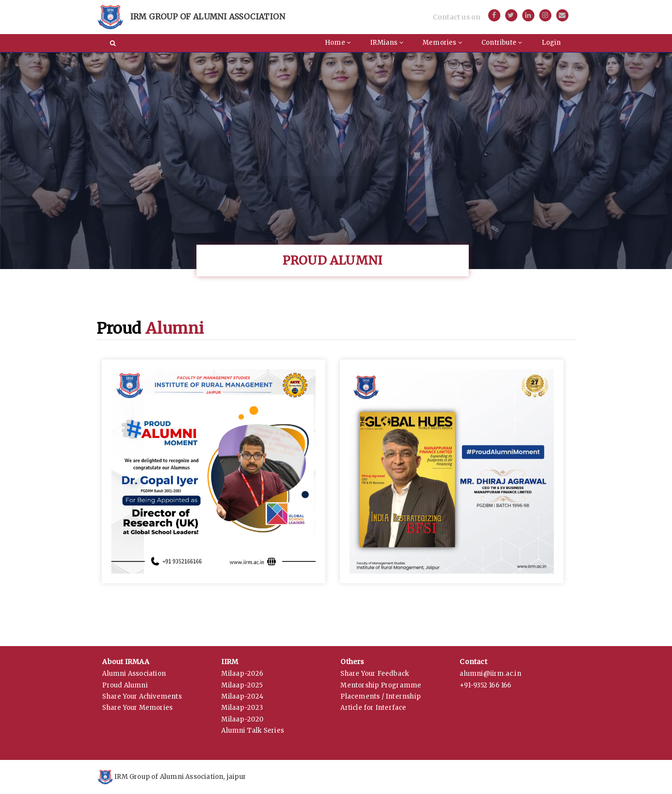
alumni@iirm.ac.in (490, 674)
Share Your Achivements (142, 696)
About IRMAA (126, 662)
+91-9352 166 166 (485, 685)
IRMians (387, 43)
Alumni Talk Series (253, 731)
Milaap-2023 (242, 708)
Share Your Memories (137, 708)
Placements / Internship (380, 696)
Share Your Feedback (375, 674)
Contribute (502, 43)
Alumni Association (134, 674)
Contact (473, 662)
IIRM (230, 662)
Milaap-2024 (242, 696)
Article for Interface (373, 708)
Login (551, 43)
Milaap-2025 (242, 685)
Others (352, 662)
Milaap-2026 (242, 674)
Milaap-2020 (242, 719)
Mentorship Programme (381, 685)
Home (338, 43)
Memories (442, 43)
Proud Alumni (125, 685)
